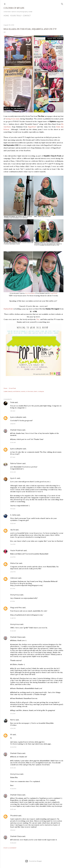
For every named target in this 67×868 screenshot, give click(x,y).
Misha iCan (14, 563)
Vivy (38, 319)
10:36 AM (13, 843)
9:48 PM (13, 618)
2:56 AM (13, 424)
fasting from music (13, 119)
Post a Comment (10, 848)
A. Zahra (13, 515)
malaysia (41, 391)
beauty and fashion (14, 391)
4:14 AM (13, 714)
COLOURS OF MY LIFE (14, 8)
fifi (11, 735)
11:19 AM (13, 509)
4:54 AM (13, 728)
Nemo (13, 720)
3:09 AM (13, 442)
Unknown (14, 578)
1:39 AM (13, 411)
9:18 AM (13, 830)
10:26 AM (13, 789)
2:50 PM (13, 572)
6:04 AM (13, 472)
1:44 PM (13, 544)
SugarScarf (32, 127)
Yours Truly (16, 16)
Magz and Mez (16, 608)
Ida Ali (13, 530)
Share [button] (5, 388)
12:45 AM (13, 631)
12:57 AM (13, 809)
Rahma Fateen (16, 463)
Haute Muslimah (17, 551)
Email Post (12, 388)
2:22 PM (13, 557)
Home (6, 16)
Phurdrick (14, 816)
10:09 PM (13, 747)
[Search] (62, 3)
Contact (27, 16)
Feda (12, 402)
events (23, 391)
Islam (36, 391)
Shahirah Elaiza (16, 430)
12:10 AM (13, 768)
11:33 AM (13, 523)
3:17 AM (13, 457)
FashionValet (8, 309)
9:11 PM (12, 601)
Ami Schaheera (30, 293)
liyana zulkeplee (16, 417)
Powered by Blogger (34, 861)
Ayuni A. (13, 478)
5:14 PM (13, 589)
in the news (30, 391)
